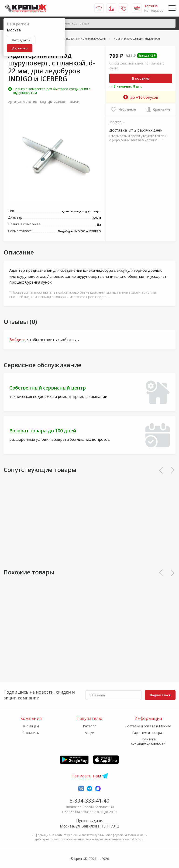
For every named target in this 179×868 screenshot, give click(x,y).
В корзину (141, 78)
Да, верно (20, 48)
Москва (115, 122)
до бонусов (141, 97)
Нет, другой (21, 40)
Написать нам (86, 776)
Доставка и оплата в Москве (148, 726)
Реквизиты (31, 733)
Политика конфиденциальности (148, 741)
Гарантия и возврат (148, 733)
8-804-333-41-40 (90, 800)
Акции (89, 733)
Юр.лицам (31, 726)
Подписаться (160, 695)
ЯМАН (75, 102)
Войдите (17, 340)
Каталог (89, 726)
